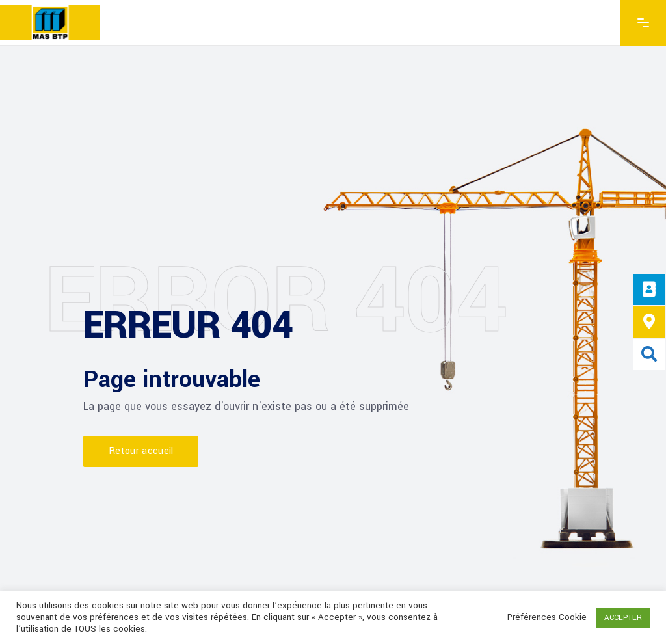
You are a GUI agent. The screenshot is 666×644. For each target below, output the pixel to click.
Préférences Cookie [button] (547, 617)
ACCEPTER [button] (623, 618)
